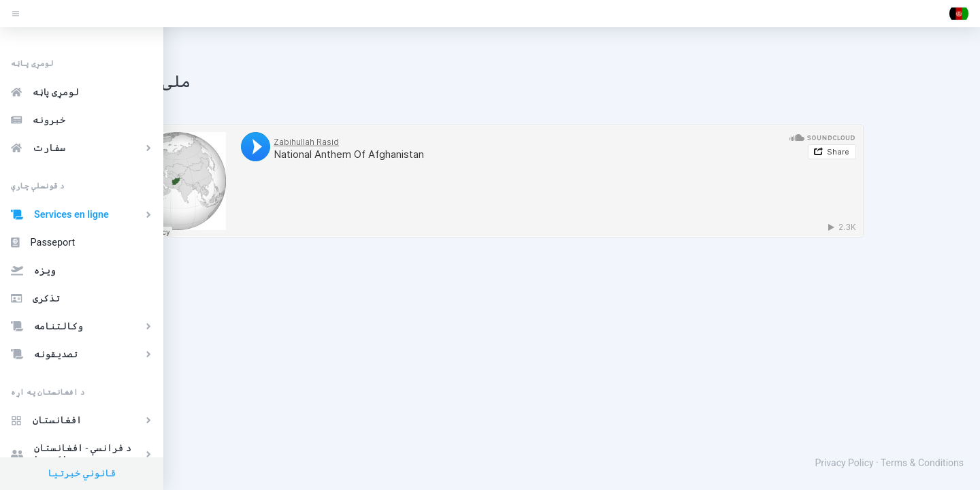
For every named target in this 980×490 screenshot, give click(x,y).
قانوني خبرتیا (82, 473)
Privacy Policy (844, 463)
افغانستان (83, 420)
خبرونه (38, 120)
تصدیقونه (83, 354)
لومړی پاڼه (45, 92)
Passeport (43, 243)
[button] (959, 14)
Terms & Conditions (922, 463)
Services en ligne (83, 215)
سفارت (83, 148)
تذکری (35, 298)
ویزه (33, 271)
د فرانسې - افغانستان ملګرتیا (83, 454)
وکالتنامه (83, 326)
